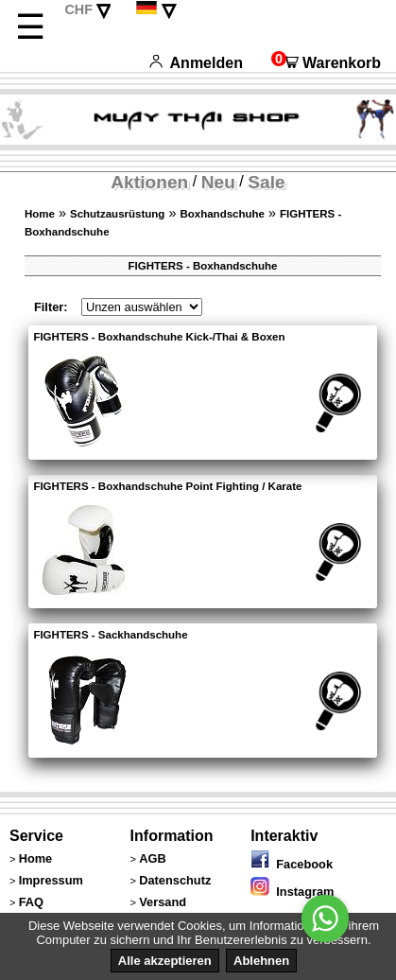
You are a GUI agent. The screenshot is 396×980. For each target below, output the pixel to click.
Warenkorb (326, 63)
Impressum (51, 880)
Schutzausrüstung (117, 214)
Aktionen (149, 182)
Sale (266, 182)
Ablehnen (261, 961)
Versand (163, 902)
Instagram (292, 892)
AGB (152, 858)
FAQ (31, 902)
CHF (78, 9)
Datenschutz (175, 880)
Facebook (292, 864)
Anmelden (196, 63)
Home (40, 214)
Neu (218, 182)
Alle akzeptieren (165, 961)
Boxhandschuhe (222, 214)
